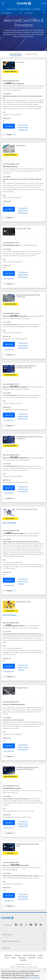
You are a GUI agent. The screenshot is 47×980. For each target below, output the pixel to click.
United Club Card (23, 229)
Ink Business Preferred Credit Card (28, 845)
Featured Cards (13, 9)
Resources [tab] (25, 948)
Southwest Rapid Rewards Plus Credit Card (29, 296)
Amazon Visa (21, 146)
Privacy (7, 958)
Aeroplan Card (22, 688)
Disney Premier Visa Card (27, 509)
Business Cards (32, 54)
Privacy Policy (34, 978)
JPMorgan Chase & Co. (29, 955)
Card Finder (37, 9)
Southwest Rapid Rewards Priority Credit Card (29, 438)
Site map (40, 958)
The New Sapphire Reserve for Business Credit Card (29, 768)
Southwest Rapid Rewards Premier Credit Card (29, 367)
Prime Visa (20, 62)
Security (14, 958)
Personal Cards (16, 54)
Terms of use (22, 958)
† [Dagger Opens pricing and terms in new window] (5, 98)
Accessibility (32, 958)
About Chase (8, 955)
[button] (45, 970)
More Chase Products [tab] (25, 941)
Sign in (44, 3)
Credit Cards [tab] (25, 935)
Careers (40, 955)
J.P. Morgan (17, 955)
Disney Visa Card (23, 602)
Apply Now (10, 273)
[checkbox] (8, 134)
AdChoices (24, 960)
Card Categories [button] (12, 13)
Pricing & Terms (23, 125)
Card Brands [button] (36, 13)
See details (10, 126)
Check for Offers (25, 9)
